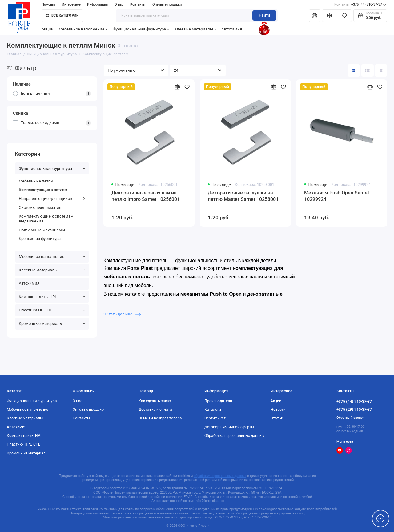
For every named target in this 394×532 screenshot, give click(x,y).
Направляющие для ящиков (52, 199)
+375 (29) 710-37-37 (354, 409)
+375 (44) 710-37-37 (360, 5)
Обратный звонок (350, 418)
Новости (278, 410)
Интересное (71, 4)
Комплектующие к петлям (43, 190)
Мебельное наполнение (83, 29)
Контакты (138, 4)
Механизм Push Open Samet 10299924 (337, 196)
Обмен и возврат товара (160, 418)
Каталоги (213, 410)
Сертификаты (216, 418)
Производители (218, 401)
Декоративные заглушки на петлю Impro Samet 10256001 (146, 196)
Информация (97, 4)
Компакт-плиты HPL (52, 297)
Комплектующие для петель (136, 260)
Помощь (48, 4)
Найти (264, 15)
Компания (129, 268)
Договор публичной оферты (229, 427)
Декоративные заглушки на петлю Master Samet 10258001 (243, 196)
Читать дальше (122, 314)
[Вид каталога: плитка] (354, 70)
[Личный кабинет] (315, 15)
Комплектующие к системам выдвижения (46, 219)
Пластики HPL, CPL (52, 310)
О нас (119, 4)
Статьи (277, 418)
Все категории (62, 16)
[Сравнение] (330, 15)
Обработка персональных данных (234, 436)
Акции (48, 29)
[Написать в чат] (380, 518)
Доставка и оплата (155, 410)
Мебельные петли (36, 181)
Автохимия (232, 29)
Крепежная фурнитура (40, 239)
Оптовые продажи (167, 4)
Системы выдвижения (40, 208)
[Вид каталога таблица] (381, 70)
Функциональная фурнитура (141, 29)
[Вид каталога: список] (368, 70)
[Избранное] (344, 15)
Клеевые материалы (195, 29)
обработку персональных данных (220, 476)
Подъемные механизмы (42, 230)
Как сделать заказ (155, 401)
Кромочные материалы (52, 324)
